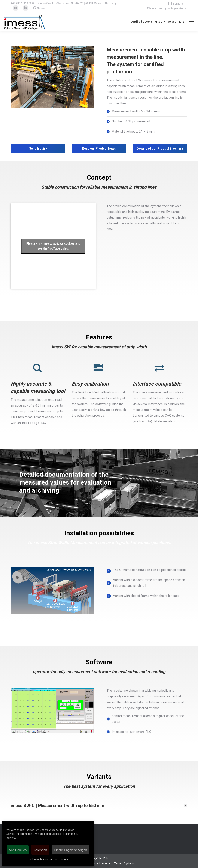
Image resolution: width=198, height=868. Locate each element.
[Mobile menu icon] (191, 21)
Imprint (54, 860)
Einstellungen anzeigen (71, 850)
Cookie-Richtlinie (38, 860)
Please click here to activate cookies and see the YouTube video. (53, 246)
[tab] (99, 806)
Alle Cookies (18, 850)
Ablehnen (40, 850)
